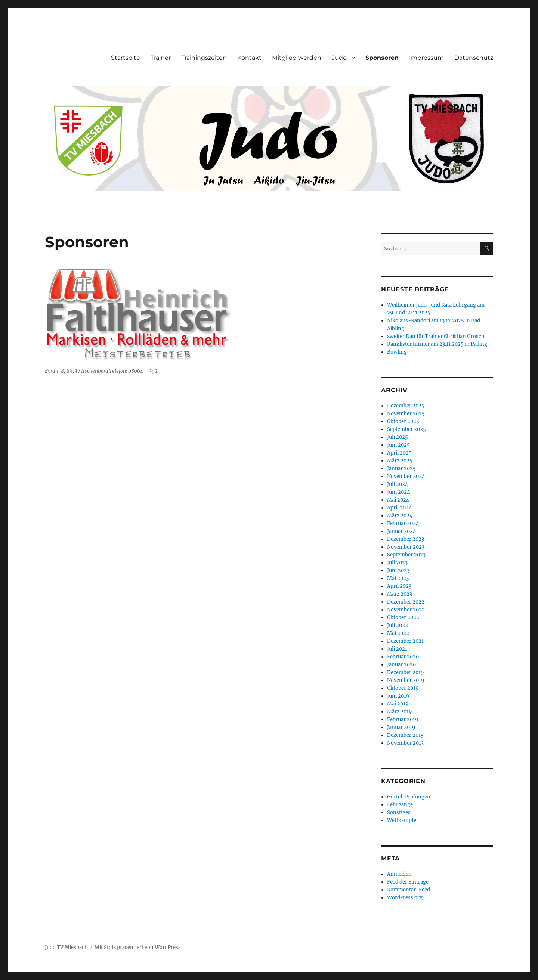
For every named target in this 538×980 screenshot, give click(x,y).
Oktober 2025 (403, 421)
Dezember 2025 (406, 406)
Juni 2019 (398, 696)
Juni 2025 (398, 445)
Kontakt (249, 58)
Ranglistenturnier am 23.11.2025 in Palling (437, 344)
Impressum (426, 58)
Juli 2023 (397, 563)
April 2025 (399, 453)
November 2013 (405, 743)
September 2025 (406, 429)
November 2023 (406, 547)
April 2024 (399, 508)
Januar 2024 (401, 531)
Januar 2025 (401, 469)
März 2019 (400, 712)
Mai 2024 (398, 500)
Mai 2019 (398, 704)
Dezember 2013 (405, 735)
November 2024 (406, 476)
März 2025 (400, 461)
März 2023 (400, 594)
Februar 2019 (403, 720)
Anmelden (399, 874)
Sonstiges (399, 812)
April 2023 (399, 586)
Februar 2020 (403, 657)
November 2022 (406, 610)
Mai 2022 (398, 633)
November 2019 (406, 680)
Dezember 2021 (405, 641)
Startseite (126, 58)
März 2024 (400, 516)
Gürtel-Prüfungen (409, 797)
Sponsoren (382, 58)
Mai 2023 (398, 578)
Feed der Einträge (408, 882)
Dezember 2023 (406, 539)
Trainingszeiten (204, 58)
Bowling (397, 352)
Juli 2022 (398, 625)
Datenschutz (474, 58)
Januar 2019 (401, 727)
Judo (339, 58)
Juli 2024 (398, 484)
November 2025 (406, 414)
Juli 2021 (397, 649)
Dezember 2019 (406, 672)
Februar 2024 (403, 523)
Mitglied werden (297, 58)
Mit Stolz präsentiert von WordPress (138, 947)
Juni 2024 (398, 492)
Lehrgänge (400, 805)
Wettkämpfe (402, 820)
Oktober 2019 (403, 688)
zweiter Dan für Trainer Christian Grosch (436, 336)
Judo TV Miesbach (66, 947)
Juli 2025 (398, 437)
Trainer (161, 58)
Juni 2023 (398, 570)
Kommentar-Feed (409, 890)
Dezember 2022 (406, 602)
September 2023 (406, 555)
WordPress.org (405, 898)
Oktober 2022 (403, 618)
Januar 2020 (401, 665)
